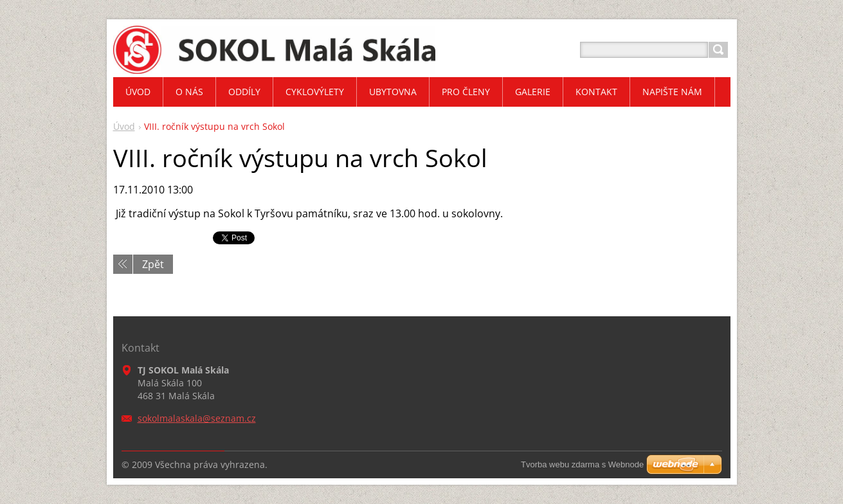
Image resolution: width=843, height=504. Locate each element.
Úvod (124, 126)
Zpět (153, 264)
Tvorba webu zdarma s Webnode (582, 464)
